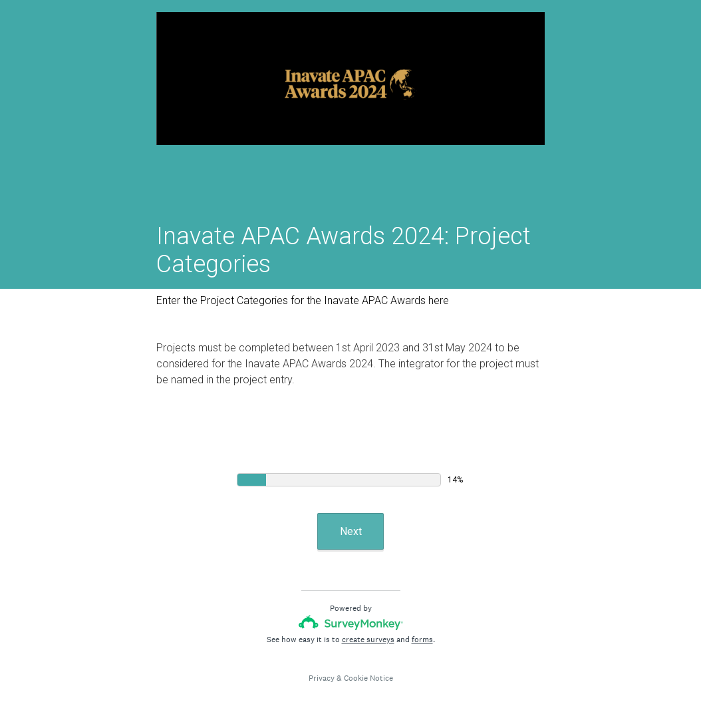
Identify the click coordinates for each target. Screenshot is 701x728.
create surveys (368, 639)
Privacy (322, 678)
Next (351, 531)
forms (422, 639)
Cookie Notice (368, 678)
